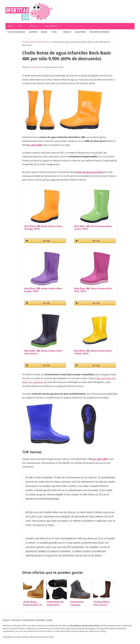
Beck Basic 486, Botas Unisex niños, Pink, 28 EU (93, 290)
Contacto (6, 620)
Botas (48, 42)
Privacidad (40, 620)
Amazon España (37, 67)
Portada (25, 42)
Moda (10, 26)
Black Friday (81, 32)
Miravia (44, 32)
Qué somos (16, 620)
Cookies (49, 620)
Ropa (22, 26)
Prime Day (67, 32)
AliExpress (33, 32)
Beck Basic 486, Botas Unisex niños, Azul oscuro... (44, 352)
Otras (56, 32)
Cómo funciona (28, 620)
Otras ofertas (53, 26)
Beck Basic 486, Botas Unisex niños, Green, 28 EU (93, 228)
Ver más (46, 241)
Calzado (36, 26)
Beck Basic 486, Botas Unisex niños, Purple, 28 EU (44, 290)
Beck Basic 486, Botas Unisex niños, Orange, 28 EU (44, 228)
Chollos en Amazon (16, 32)
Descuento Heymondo (100, 32)
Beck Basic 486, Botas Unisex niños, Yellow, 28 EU (93, 352)
